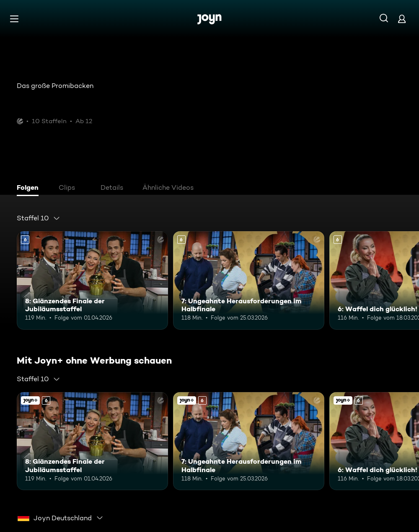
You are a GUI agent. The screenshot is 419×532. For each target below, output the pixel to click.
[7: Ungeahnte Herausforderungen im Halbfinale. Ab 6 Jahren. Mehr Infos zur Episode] (249, 280)
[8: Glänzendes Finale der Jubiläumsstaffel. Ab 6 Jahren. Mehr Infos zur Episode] (92, 280)
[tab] (30, 189)
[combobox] (39, 218)
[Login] (402, 19)
